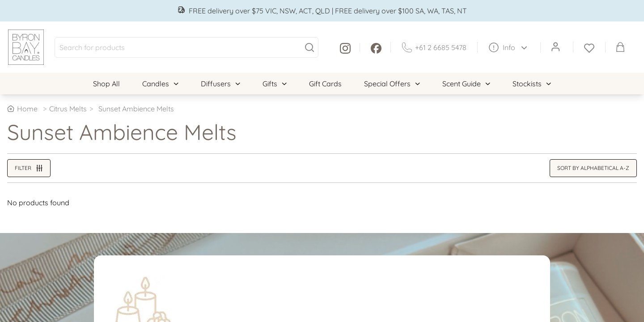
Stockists (532, 84)
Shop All (106, 84)
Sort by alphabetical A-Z (593, 168)
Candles (160, 84)
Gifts (275, 84)
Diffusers (220, 84)
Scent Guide (466, 84)
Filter (29, 168)
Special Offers (392, 84)
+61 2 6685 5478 (434, 47)
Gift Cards (325, 84)
